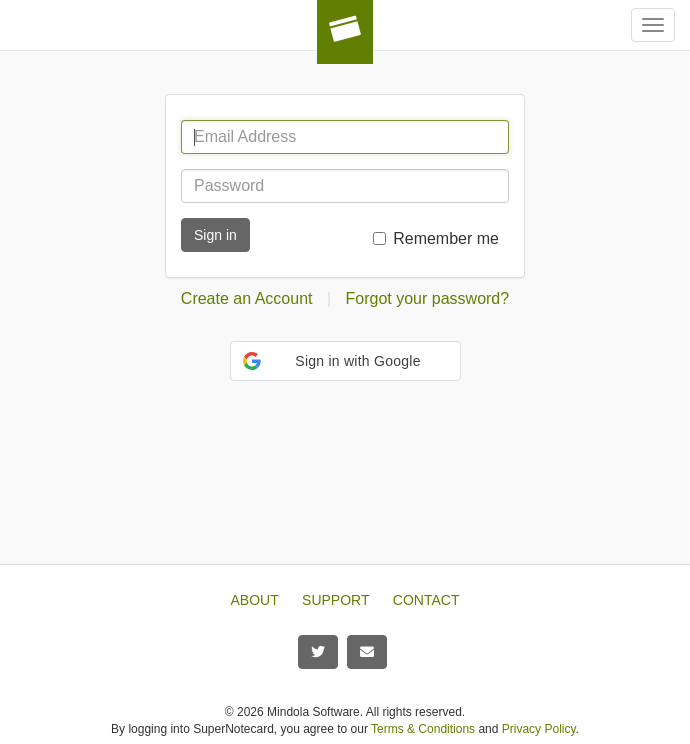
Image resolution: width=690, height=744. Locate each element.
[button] (345, 361)
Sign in (215, 235)
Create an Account (247, 298)
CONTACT (426, 600)
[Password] (345, 186)
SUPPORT (335, 600)
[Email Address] (345, 137)
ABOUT (255, 600)
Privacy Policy (539, 729)
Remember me (446, 238)
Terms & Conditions (423, 729)
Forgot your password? (428, 298)
